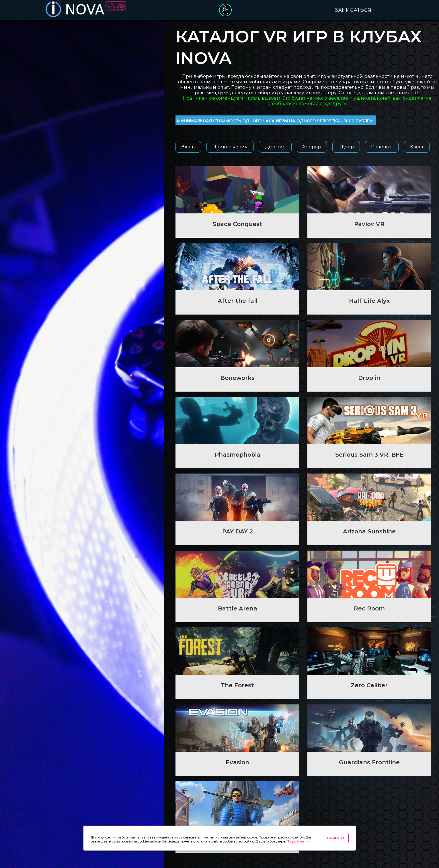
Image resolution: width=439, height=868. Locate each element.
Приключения (230, 147)
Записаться (353, 10)
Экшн (188, 147)
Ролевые (382, 147)
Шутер (346, 147)
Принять (336, 838)
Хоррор (312, 147)
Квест (417, 147)
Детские (275, 147)
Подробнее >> (298, 841)
